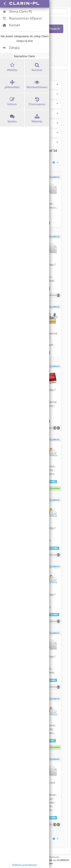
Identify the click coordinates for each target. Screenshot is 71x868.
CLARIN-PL (55, 177)
